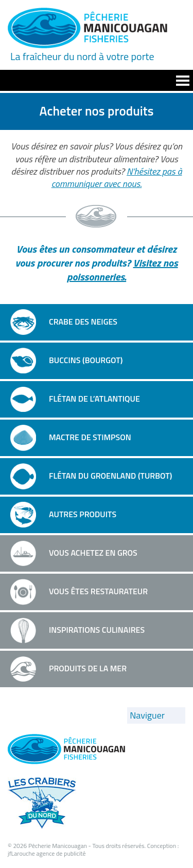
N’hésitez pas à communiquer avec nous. (117, 177)
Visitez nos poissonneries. (122, 270)
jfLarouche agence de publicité (47, 853)
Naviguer (147, 715)
